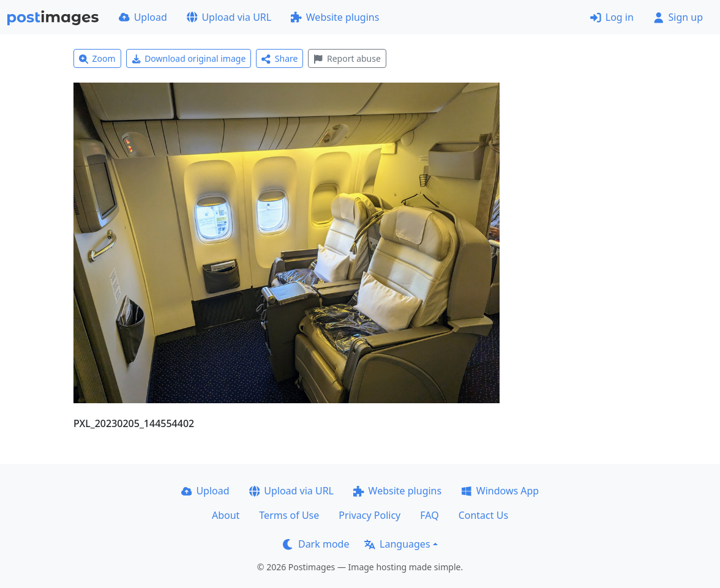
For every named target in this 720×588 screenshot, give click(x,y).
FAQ (429, 515)
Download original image (189, 58)
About (226, 515)
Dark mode (316, 544)
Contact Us (483, 515)
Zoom (97, 58)
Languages (397, 544)
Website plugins (335, 17)
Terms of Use (289, 515)
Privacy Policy (369, 515)
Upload (143, 17)
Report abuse (347, 58)
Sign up (678, 17)
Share (279, 58)
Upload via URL (229, 17)
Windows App (500, 491)
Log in (612, 17)
